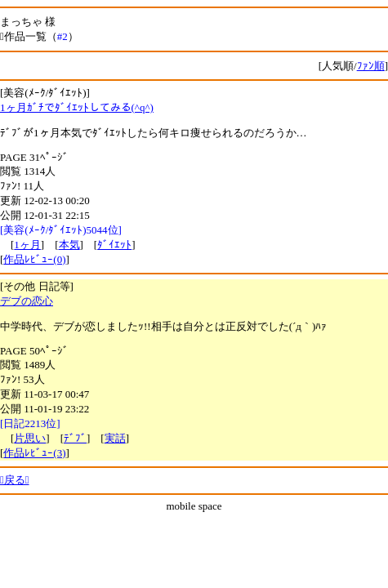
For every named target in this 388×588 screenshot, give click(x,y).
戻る (15, 480)
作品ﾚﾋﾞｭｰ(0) (34, 259)
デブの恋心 (27, 301)
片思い (30, 438)
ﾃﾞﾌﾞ (75, 438)
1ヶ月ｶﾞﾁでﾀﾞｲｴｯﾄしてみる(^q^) (77, 107)
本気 (69, 245)
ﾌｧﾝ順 (371, 66)
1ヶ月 (27, 245)
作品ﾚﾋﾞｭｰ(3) (34, 453)
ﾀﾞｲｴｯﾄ (114, 245)
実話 (115, 438)
